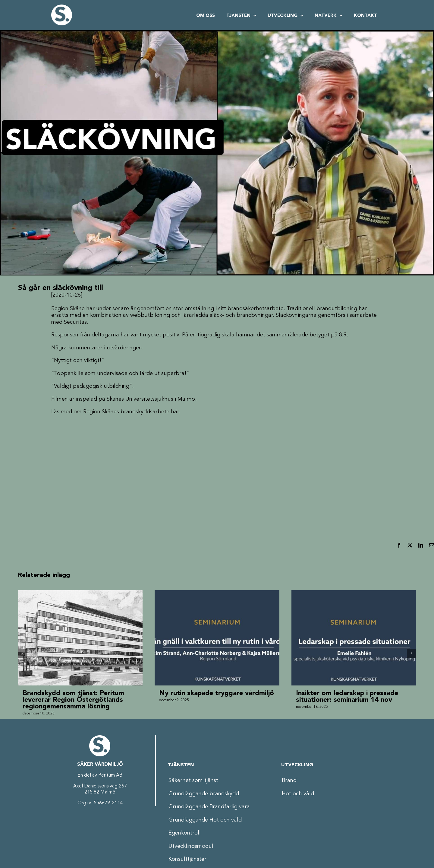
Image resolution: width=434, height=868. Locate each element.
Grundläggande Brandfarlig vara (209, 807)
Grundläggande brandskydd (204, 794)
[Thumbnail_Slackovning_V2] (217, 153)
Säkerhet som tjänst (193, 781)
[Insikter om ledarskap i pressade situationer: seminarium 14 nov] (354, 593)
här (175, 412)
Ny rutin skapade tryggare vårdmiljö (217, 693)
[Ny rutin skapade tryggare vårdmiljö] (217, 593)
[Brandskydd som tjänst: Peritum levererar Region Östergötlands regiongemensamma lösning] (80, 593)
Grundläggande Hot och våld (205, 820)
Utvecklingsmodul (191, 846)
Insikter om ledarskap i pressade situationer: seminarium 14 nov (347, 697)
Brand (289, 781)
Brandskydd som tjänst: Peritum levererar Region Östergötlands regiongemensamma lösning (73, 700)
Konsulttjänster (187, 859)
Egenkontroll (185, 833)
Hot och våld (298, 794)
